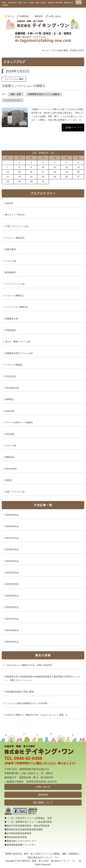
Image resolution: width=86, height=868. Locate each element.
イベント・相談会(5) (15, 238)
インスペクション (13, 100)
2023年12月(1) (12, 573)
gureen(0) (10, 411)
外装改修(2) (11, 330)
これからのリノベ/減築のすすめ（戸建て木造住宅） (29, 665)
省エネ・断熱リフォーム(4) (18, 342)
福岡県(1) (10, 399)
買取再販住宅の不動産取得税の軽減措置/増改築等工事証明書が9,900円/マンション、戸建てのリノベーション (43, 678)
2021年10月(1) (12, 619)
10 (43, 167)
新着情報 (24, 16)
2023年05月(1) (12, 596)
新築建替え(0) (12, 319)
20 (78, 172)
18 (55, 172)
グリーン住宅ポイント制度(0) (19, 422)
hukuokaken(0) (12, 388)
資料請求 (39, 16)
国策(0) (9, 480)
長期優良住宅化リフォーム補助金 (44, 94)
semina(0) (10, 434)
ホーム (11, 16)
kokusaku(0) (11, 469)
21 (8, 177)
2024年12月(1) (12, 538)
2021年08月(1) (12, 630)
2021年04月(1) (12, 642)
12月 (34, 153)
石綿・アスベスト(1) (15, 492)
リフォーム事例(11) (14, 296)
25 (55, 177)
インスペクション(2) (15, 284)
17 (43, 172)
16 (31, 172)
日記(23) (9, 203)
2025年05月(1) (12, 526)
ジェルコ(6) (11, 261)
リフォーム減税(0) (14, 365)
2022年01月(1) (12, 607)
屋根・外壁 (16, 94)
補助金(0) (10, 457)
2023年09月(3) (12, 584)
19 (66, 172)
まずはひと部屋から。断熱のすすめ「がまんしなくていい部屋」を (36, 715)
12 (66, 167)
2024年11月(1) (12, 550)
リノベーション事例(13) (16, 307)
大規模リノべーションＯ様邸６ (24, 86)
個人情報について (43, 802)
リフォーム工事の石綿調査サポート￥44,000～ (27, 703)
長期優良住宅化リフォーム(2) (19, 353)
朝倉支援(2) (11, 249)
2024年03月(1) (12, 561)
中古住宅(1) (11, 376)
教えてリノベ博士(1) (15, 215)
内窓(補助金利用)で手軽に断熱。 (20, 692)
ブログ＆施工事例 (59, 50)
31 (43, 181)
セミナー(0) (11, 446)
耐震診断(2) (11, 272)
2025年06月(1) (12, 515)
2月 (52, 153)
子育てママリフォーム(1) (17, 226)
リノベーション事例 (14, 79)
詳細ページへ (74, 127)
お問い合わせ (55, 16)
